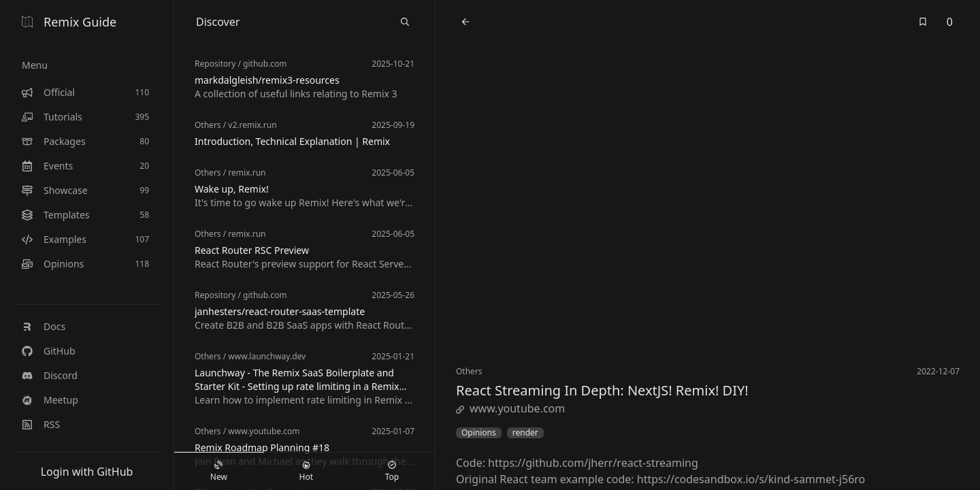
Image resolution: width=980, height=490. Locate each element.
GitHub (49, 351)
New (219, 472)
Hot (306, 472)
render (525, 433)
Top (392, 472)
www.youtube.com (510, 408)
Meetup (50, 400)
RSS (41, 424)
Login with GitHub (87, 472)
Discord (50, 375)
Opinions (479, 433)
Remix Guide (69, 22)
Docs (44, 326)
